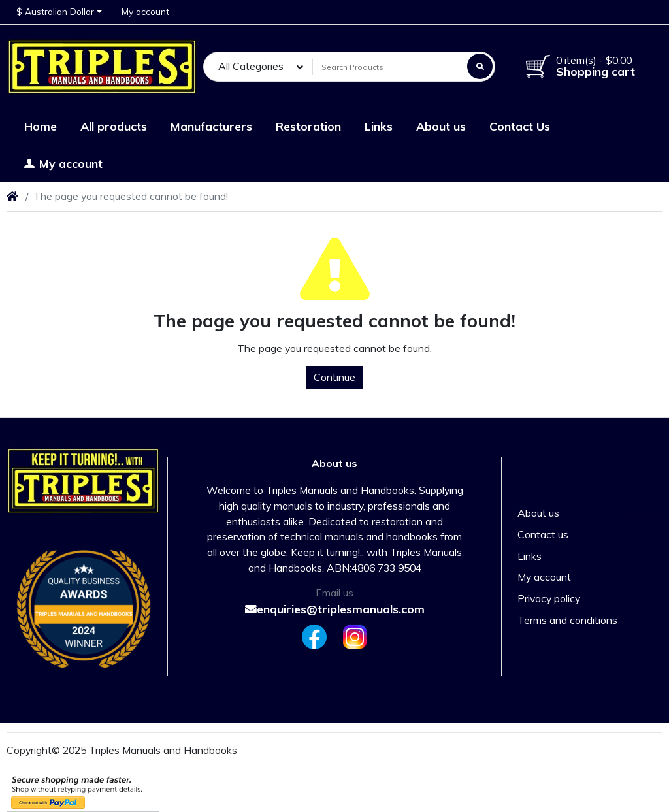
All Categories (251, 66)
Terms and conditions (567, 620)
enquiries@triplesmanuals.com (335, 609)
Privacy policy (549, 598)
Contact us (543, 534)
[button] (59, 12)
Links (530, 556)
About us (538, 513)
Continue (334, 377)
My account (544, 577)
